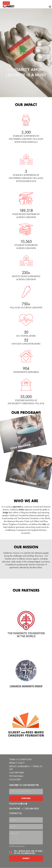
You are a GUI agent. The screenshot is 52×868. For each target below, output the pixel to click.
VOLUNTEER (15, 780)
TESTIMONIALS (16, 776)
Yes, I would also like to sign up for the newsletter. (28, 852)
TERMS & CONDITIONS (20, 760)
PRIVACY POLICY (17, 763)
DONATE (6, 3)
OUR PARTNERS (17, 773)
